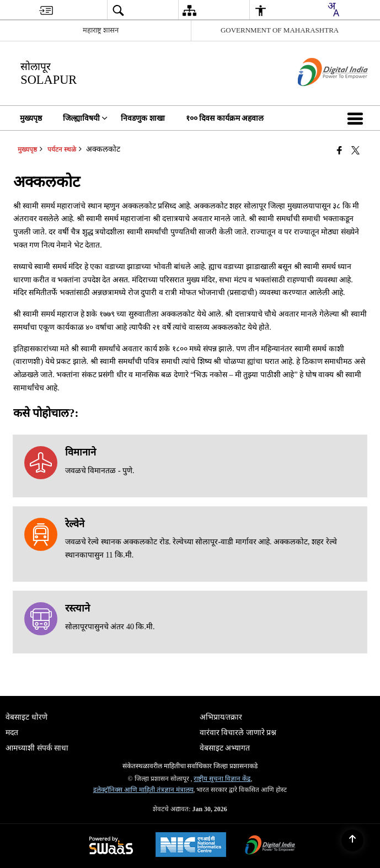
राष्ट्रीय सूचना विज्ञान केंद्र (222, 779)
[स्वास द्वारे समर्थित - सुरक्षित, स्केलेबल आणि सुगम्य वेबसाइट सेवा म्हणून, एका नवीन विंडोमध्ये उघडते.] (111, 846)
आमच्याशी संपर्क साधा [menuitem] (37, 748)
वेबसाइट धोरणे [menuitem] (26, 717)
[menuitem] (46, 10)
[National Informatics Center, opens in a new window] (191, 846)
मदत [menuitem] (12, 733)
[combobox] (333, 9)
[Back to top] (352, 840)
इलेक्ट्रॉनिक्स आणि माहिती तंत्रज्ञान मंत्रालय (143, 790)
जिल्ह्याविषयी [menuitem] (85, 118)
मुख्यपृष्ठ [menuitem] (31, 118)
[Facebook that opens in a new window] (339, 151)
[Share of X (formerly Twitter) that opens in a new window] (355, 151)
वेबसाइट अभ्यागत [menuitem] (225, 748)
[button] (357, 118)
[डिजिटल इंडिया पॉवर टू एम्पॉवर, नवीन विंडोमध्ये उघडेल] (270, 846)
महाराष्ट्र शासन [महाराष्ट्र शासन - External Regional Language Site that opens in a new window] (101, 30)
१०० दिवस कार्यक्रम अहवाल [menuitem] (225, 118)
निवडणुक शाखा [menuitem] (143, 118)
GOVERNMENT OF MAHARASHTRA (280, 30)
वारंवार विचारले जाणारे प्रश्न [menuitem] (238, 733)
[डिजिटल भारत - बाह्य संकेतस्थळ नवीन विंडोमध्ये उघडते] (319, 96)
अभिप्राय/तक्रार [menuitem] (221, 717)
